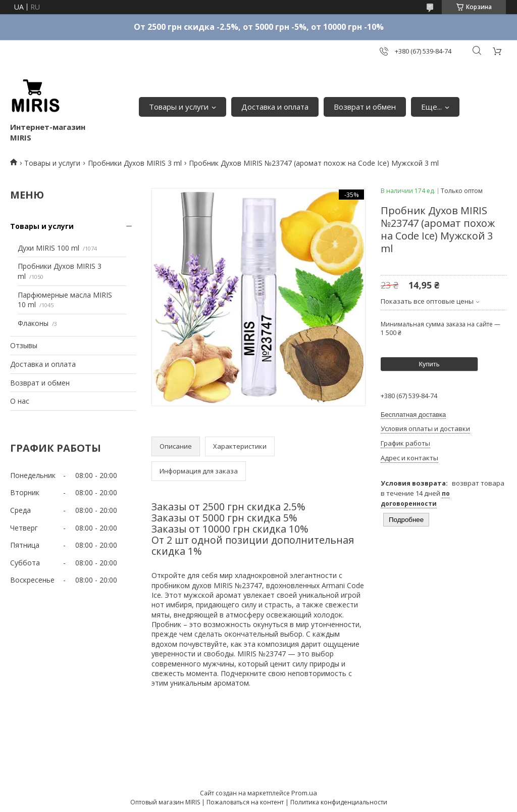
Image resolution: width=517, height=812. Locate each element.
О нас (20, 401)
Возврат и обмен (365, 107)
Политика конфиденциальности (339, 802)
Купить (429, 364)
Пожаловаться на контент (245, 802)
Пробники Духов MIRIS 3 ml (135, 163)
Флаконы (33, 323)
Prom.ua (304, 793)
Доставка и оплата (275, 107)
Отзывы (24, 345)
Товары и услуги (179, 107)
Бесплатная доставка (413, 415)
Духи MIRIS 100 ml (48, 248)
